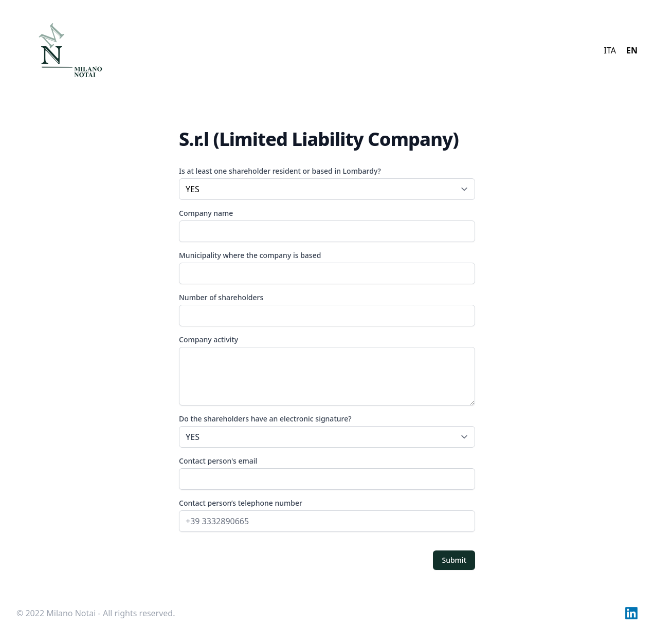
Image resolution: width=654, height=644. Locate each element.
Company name (206, 213)
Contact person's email (218, 461)
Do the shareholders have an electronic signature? (327, 431)
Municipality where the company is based (250, 255)
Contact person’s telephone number (241, 503)
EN (632, 50)
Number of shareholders (221, 297)
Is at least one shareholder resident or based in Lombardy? (280, 171)
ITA (610, 50)
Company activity (208, 339)
